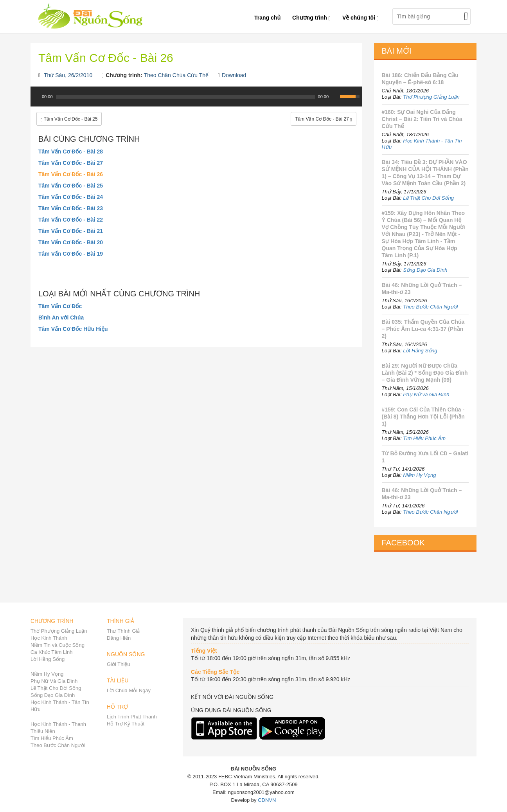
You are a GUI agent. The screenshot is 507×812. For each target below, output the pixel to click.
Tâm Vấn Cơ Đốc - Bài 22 (71, 220)
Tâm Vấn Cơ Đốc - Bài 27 (71, 163)
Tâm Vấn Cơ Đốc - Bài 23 (71, 208)
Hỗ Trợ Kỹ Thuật (126, 724)
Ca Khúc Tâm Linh (51, 652)
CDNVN (267, 800)
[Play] (36, 97)
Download (234, 75)
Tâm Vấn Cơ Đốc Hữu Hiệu (73, 329)
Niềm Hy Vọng (419, 475)
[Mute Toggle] (335, 97)
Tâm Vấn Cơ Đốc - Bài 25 (71, 186)
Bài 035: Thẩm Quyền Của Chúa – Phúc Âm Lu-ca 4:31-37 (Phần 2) (423, 329)
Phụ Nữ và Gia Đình (426, 394)
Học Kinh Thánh (49, 638)
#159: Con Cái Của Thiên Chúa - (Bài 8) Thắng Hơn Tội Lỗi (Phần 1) (423, 417)
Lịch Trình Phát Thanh (132, 717)
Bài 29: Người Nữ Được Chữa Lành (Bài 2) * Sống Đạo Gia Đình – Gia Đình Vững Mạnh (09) (425, 373)
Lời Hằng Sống (420, 351)
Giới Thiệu (119, 664)
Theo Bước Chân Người (430, 307)
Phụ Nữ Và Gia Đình (54, 681)
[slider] (185, 97)
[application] (196, 101)
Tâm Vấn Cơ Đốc (60, 306)
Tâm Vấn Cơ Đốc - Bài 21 (71, 231)
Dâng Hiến (119, 638)
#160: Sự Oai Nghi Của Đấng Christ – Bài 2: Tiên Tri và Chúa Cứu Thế (422, 119)
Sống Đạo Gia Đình (425, 270)
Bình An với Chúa (61, 318)
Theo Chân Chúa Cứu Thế (176, 75)
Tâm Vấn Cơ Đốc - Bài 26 (71, 174)
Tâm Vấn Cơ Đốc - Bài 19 (71, 254)
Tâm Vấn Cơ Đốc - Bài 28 (71, 152)
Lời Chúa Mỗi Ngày (129, 690)
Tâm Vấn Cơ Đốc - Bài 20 (71, 242)
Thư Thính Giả (123, 631)
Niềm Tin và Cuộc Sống (58, 645)
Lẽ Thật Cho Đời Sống (428, 198)
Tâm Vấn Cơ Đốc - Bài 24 (71, 197)
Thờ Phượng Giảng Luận (431, 97)
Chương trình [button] (311, 18)
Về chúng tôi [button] (360, 18)
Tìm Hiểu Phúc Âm (424, 438)
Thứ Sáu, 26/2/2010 (68, 75)
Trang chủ (267, 18)
